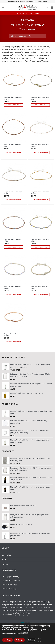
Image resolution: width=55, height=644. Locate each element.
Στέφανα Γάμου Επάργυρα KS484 (40, 146)
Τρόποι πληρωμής (9, 589)
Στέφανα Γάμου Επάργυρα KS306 (13, 287)
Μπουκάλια (6, 555)
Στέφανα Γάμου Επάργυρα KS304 (13, 240)
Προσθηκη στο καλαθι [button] (13, 105)
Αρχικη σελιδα (18, 25)
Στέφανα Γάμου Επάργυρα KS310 (13, 98)
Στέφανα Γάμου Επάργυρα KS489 (40, 193)
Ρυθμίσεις (24, 633)
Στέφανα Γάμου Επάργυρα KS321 (40, 287)
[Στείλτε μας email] (23, 614)
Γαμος (30, 25)
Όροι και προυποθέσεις (11, 580)
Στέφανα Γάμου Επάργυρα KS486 (13, 193)
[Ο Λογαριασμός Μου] (48, 7)
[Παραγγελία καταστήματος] (27, 36)
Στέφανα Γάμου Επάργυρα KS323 (13, 335)
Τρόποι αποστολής (9, 585)
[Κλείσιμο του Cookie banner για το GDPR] (40, 640)
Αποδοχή (7, 640)
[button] (3, 7)
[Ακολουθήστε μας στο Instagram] (19, 614)
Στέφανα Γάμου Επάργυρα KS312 (40, 98)
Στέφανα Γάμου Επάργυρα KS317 (13, 146)
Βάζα (4, 560)
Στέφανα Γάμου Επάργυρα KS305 (40, 240)
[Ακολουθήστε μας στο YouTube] (28, 614)
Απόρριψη (19, 640)
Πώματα (5, 564)
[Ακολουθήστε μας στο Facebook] (15, 614)
